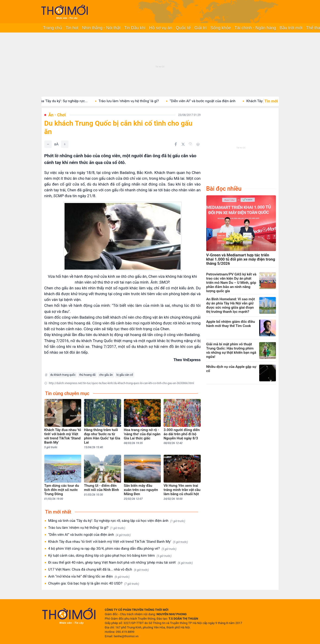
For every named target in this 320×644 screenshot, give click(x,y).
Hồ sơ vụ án (161, 28)
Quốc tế (183, 28)
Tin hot (72, 28)
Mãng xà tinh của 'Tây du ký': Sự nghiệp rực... (57, 101)
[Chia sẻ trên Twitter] (183, 144)
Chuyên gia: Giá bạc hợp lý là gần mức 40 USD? (94, 584)
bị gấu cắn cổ (125, 375)
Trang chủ (53, 28)
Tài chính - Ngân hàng (255, 28)
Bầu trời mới (291, 28)
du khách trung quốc (63, 375)
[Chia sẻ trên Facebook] (176, 144)
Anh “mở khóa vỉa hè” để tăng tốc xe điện (89, 577)
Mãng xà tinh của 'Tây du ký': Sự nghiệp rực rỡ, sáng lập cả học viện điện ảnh (117, 521)
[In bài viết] (198, 144)
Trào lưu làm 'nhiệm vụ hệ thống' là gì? (133, 101)
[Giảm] (48, 144)
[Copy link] (191, 144)
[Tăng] (65, 144)
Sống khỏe (221, 28)
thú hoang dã (87, 375)
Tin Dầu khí (135, 28)
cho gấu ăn (106, 375)
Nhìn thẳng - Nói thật (101, 28)
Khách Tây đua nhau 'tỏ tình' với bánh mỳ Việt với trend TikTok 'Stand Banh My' (118, 542)
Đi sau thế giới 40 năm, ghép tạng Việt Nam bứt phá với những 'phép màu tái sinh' (121, 563)
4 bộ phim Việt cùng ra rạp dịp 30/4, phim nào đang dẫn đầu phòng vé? (112, 549)
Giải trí (201, 28)
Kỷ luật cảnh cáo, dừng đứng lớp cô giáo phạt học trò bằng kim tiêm (110, 556)
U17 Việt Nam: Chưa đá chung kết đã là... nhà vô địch (99, 570)
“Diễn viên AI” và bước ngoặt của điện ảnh (207, 101)
